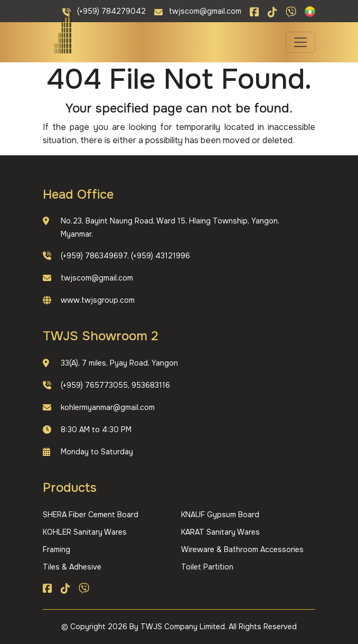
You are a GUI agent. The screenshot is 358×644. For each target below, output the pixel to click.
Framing (56, 549)
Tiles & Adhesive (72, 567)
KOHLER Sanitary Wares (85, 532)
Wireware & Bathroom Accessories (242, 549)
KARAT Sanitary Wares (220, 532)
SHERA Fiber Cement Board (91, 515)
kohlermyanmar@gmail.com (108, 407)
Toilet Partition (207, 567)
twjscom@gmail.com (97, 278)
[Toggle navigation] (300, 42)
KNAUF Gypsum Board (220, 515)
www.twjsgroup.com (98, 300)
